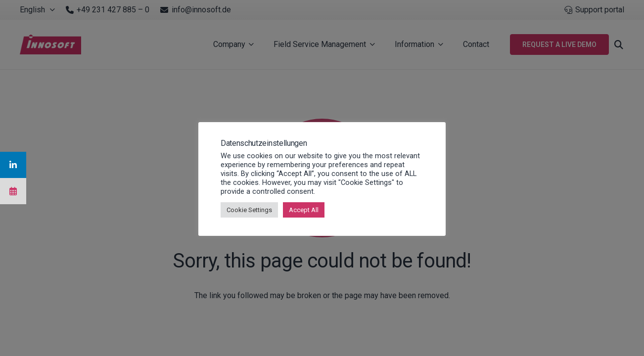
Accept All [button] (304, 210)
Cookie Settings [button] (249, 210)
